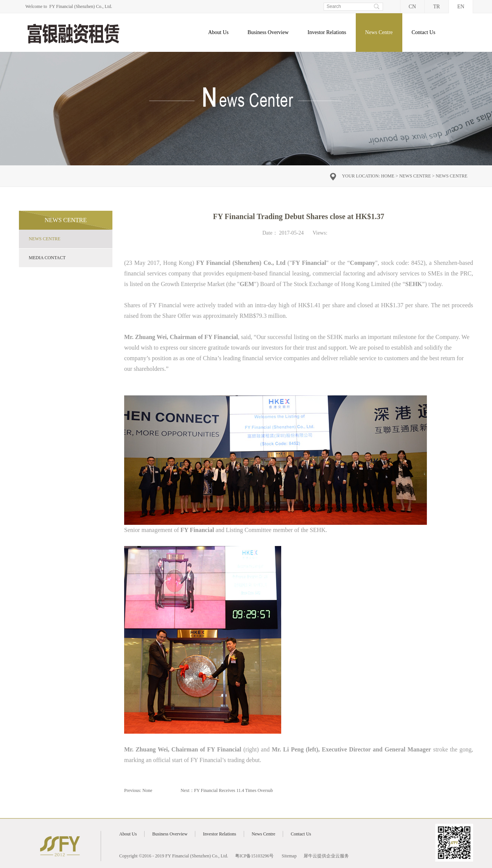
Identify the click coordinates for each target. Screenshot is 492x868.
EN (461, 7)
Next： (227, 790)
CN (412, 7)
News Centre (415, 176)
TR (437, 7)
